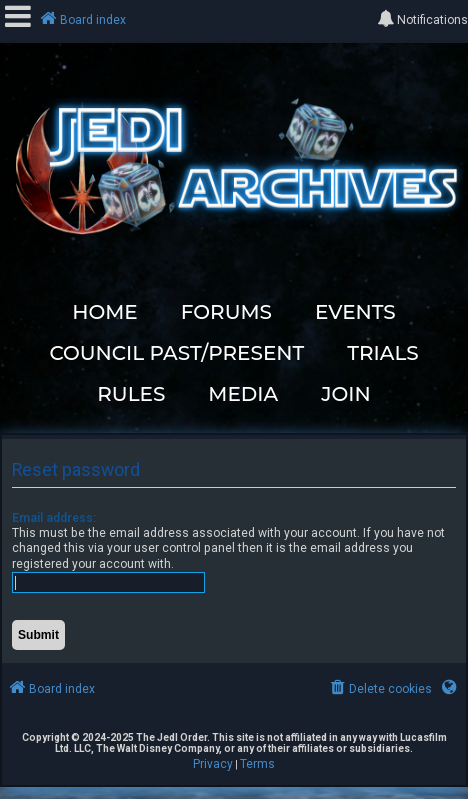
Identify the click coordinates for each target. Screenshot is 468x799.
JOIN (346, 394)
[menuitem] (379, 689)
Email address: (54, 518)
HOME (105, 312)
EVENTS (355, 312)
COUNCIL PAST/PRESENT (176, 353)
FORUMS (226, 312)
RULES (131, 394)
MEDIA (243, 394)
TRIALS (382, 353)
